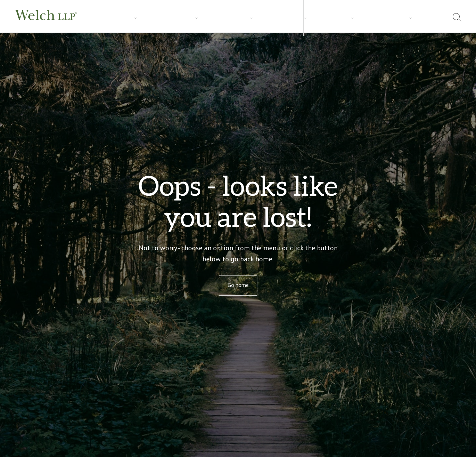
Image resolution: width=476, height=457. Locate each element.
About (381, 17)
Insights (172, 18)
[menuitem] (440, 18)
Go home (238, 285)
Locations (412, 17)
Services (102, 18)
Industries (137, 18)
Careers (204, 18)
